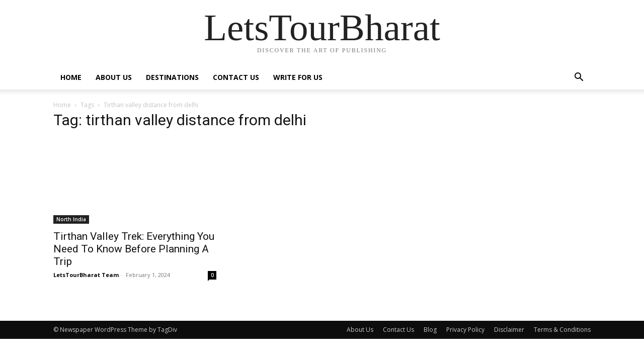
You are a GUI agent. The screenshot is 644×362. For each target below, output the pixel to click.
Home (71, 77)
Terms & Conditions (562, 330)
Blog (430, 330)
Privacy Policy (465, 330)
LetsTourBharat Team (86, 275)
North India (71, 219)
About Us (114, 77)
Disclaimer (509, 330)
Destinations (172, 77)
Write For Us (298, 77)
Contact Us (236, 77)
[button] (579, 78)
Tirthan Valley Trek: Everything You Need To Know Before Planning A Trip (134, 249)
